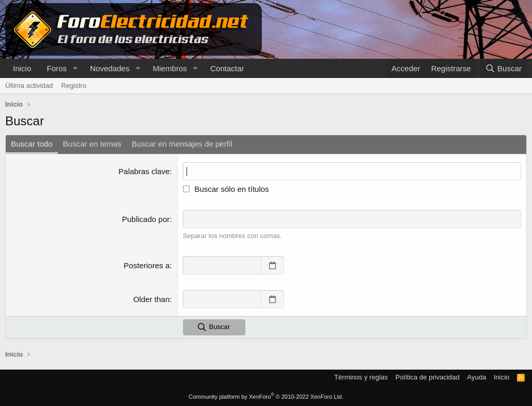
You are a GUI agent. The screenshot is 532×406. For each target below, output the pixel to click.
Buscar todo (32, 144)
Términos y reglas (361, 377)
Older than (151, 299)
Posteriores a (147, 265)
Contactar (227, 68)
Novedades (110, 68)
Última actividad (29, 86)
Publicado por (146, 219)
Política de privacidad (428, 377)
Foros (57, 68)
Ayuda (477, 377)
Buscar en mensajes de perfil (182, 144)
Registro (74, 86)
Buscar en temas (92, 144)
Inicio (22, 68)
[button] (75, 68)
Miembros (170, 68)
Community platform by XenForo (266, 397)
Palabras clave (144, 171)
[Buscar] (503, 68)
